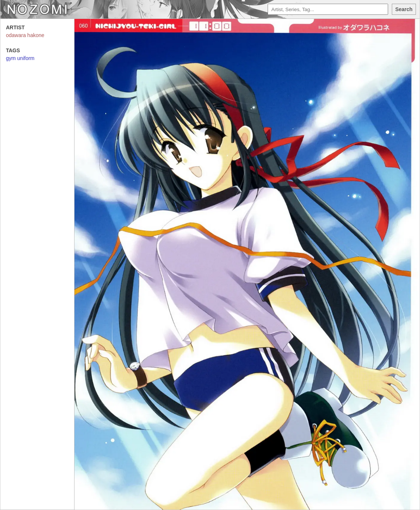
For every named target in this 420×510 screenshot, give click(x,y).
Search (404, 9)
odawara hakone (25, 35)
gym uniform (20, 58)
